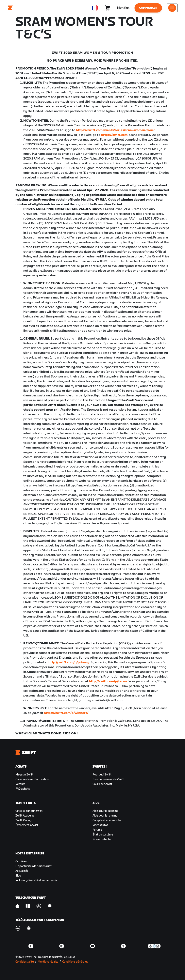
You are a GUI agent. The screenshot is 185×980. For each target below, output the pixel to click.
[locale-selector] (95, 8)
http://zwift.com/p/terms (108, 681)
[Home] (10, 8)
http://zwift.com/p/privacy (69, 662)
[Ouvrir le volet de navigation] (172, 8)
